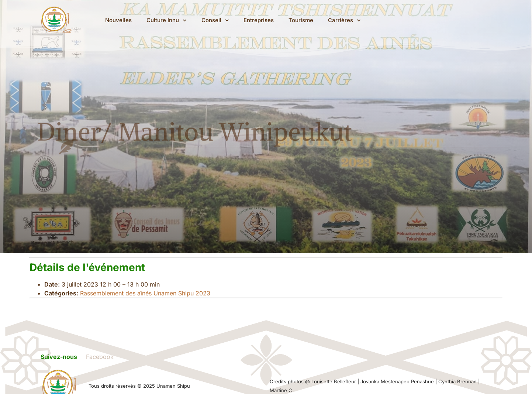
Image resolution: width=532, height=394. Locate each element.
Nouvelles (119, 20)
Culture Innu (167, 20)
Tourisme (302, 20)
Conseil (216, 20)
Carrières (345, 20)
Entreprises (259, 20)
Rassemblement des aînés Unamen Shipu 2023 (145, 293)
